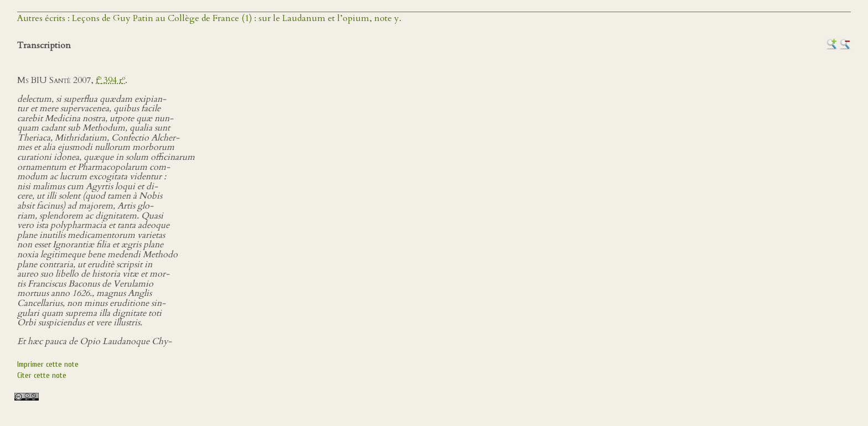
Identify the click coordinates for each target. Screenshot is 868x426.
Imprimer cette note (48, 364)
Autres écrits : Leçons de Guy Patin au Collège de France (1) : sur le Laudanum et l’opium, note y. (209, 18)
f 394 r (110, 80)
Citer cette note (42, 375)
